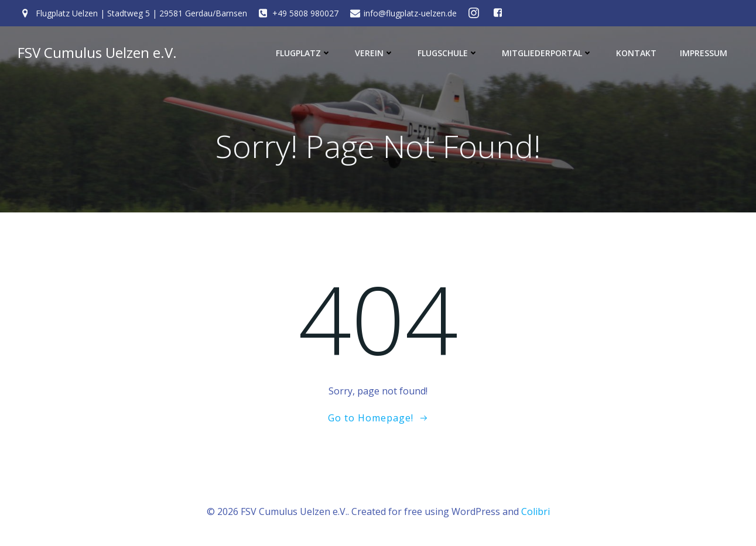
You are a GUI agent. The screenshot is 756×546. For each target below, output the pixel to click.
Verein (374, 53)
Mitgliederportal (547, 53)
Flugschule (448, 53)
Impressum (704, 53)
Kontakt (636, 53)
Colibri (536, 511)
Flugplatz (304, 53)
